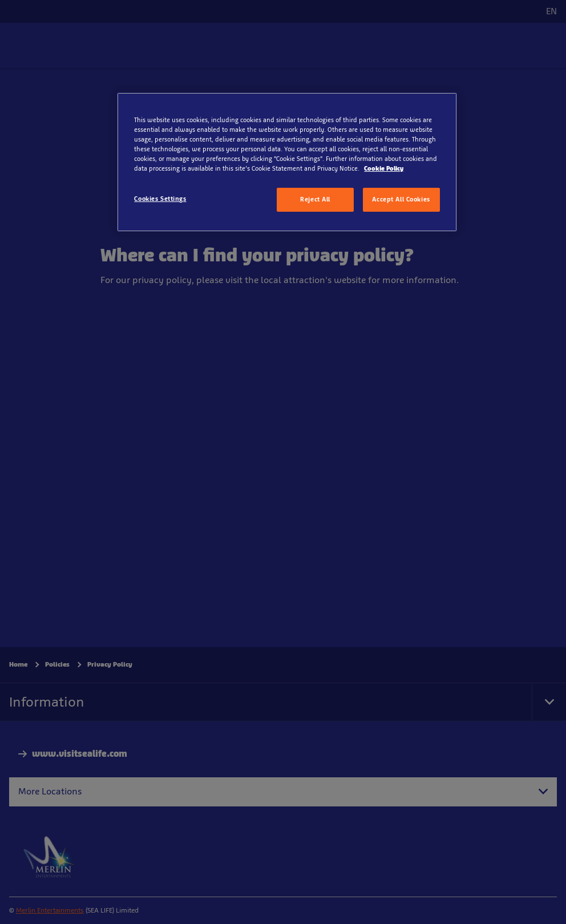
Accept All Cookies (401, 199)
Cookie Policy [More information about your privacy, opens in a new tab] (384, 168)
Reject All (315, 199)
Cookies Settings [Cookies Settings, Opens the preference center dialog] (160, 199)
